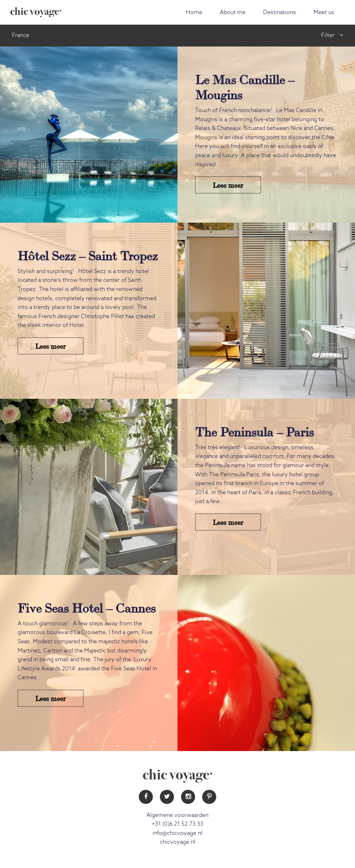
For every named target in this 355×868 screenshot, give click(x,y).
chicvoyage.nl (178, 842)
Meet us (324, 12)
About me (233, 12)
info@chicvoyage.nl (177, 833)
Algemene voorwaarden (177, 815)
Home (194, 12)
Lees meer (228, 185)
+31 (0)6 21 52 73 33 (177, 824)
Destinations (279, 12)
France (21, 35)
